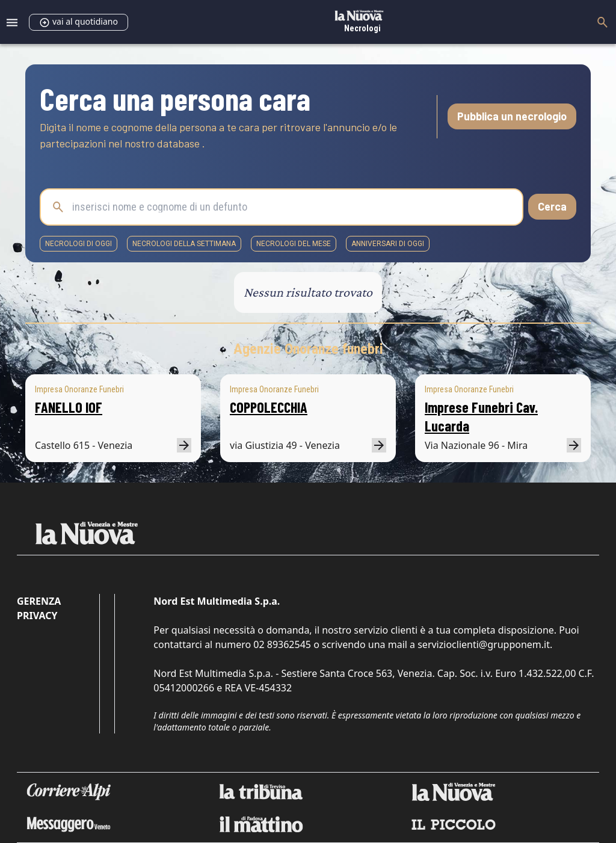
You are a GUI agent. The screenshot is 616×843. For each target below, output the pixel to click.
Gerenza (39, 601)
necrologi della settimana (184, 244)
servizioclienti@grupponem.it (484, 644)
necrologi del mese (294, 244)
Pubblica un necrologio (512, 116)
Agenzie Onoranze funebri (308, 349)
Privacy (37, 616)
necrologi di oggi (79, 244)
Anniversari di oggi (388, 244)
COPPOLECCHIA (269, 407)
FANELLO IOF (69, 407)
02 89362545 (282, 644)
